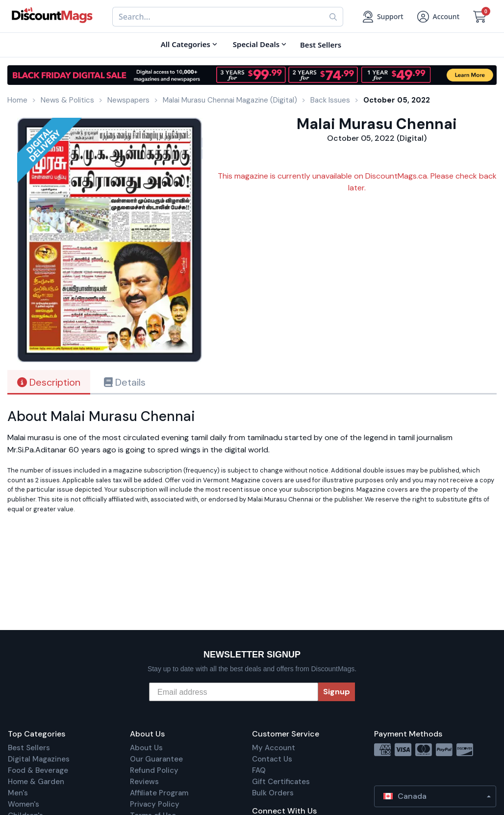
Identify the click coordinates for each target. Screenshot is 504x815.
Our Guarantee (156, 759)
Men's (18, 793)
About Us (146, 748)
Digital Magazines (39, 759)
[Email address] (234, 692)
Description (49, 382)
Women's (24, 804)
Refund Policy (154, 770)
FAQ (259, 770)
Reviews (144, 782)
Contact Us (272, 759)
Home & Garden (36, 782)
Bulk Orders (273, 793)
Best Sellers (29, 748)
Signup (337, 692)
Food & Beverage (38, 770)
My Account (274, 748)
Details (125, 382)
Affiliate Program (159, 793)
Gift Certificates (281, 782)
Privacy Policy (155, 804)
